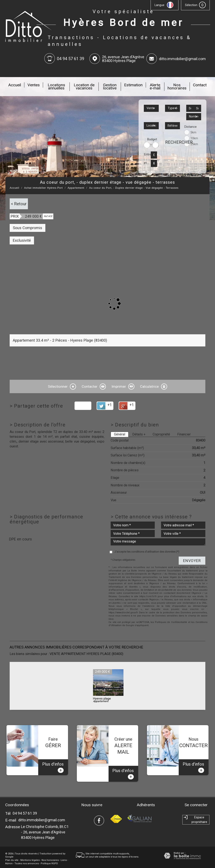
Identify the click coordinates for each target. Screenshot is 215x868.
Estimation (133, 85)
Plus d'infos (53, 762)
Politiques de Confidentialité (171, 622)
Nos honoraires (177, 87)
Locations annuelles (56, 87)
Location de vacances (84, 87)
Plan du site (12, 855)
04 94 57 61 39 (25, 808)
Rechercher (173, 142)
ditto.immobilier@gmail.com (182, 59)
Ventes (34, 85)
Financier (184, 434)
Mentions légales (30, 855)
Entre (146, 154)
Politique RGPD (49, 858)
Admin (9, 858)
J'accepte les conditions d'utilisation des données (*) (147, 552)
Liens (64, 855)
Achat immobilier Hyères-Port (43, 188)
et (145, 163)
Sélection (191, 5)
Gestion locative (110, 87)
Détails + (139, 434)
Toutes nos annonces (27, 858)
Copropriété (161, 434)
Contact (200, 85)
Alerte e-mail (155, 87)
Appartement (76, 188)
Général (120, 434)
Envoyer (192, 561)
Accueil (15, 85)
